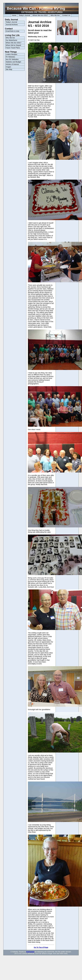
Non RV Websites (12, 59)
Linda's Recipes (11, 54)
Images (8, 67)
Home (14, 15)
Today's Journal (24, 15)
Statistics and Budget (13, 62)
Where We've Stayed (13, 45)
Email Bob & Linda (12, 31)
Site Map (9, 69)
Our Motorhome (11, 40)
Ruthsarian (30, 952)
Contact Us (66, 15)
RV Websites (10, 57)
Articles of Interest (12, 64)
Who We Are (55, 15)
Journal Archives (12, 25)
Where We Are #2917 (40, 15)
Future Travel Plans (13, 48)
